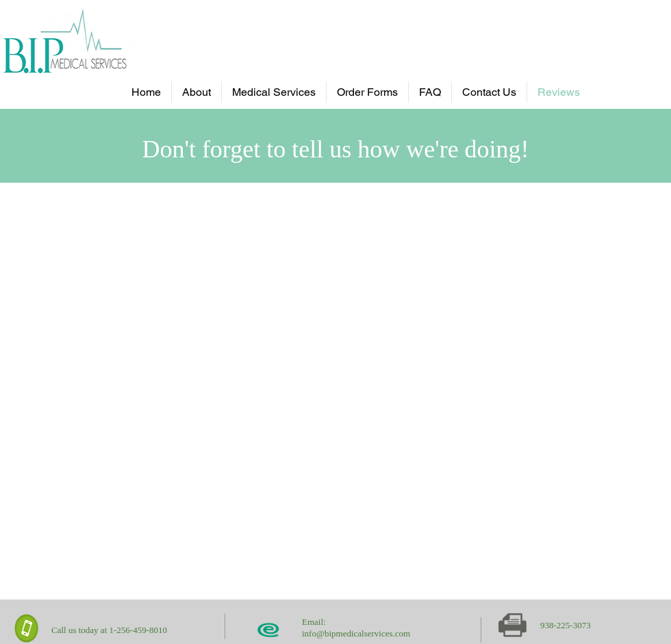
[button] (274, 92)
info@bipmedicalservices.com (356, 633)
